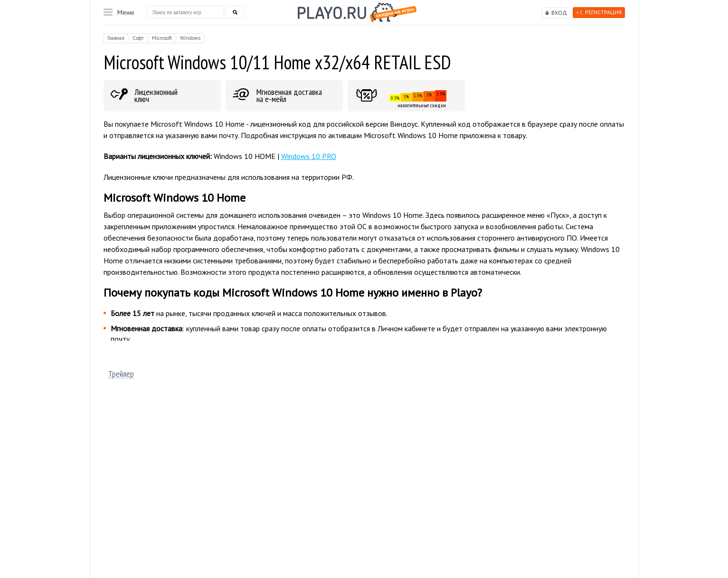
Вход (559, 13)
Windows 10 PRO (309, 156)
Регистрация (599, 12)
